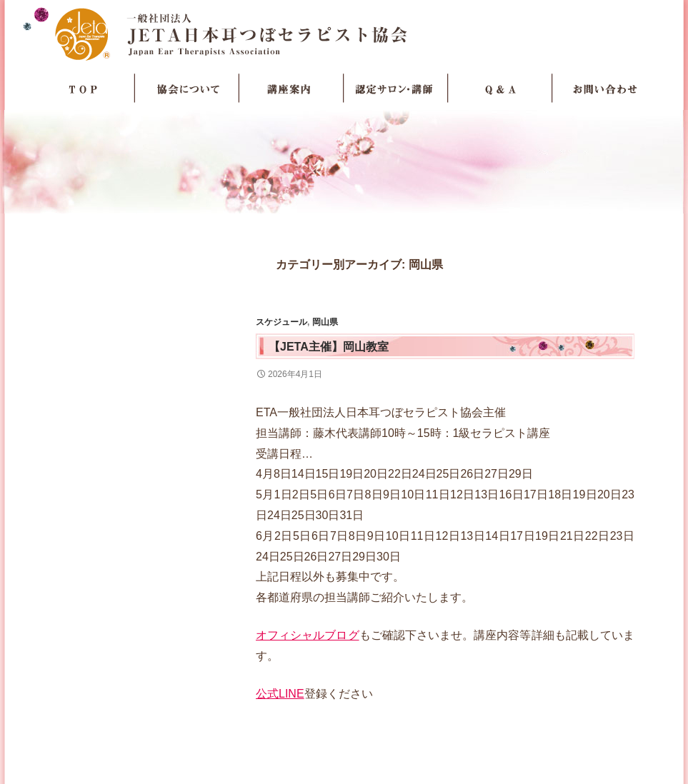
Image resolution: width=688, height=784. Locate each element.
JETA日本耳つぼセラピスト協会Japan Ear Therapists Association (344, 34)
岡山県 (325, 322)
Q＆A (500, 89)
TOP (83, 89)
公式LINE (280, 694)
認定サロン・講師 (396, 89)
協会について (187, 89)
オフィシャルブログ (308, 635)
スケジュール (281, 322)
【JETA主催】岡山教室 (329, 347)
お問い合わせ (604, 89)
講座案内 (291, 89)
